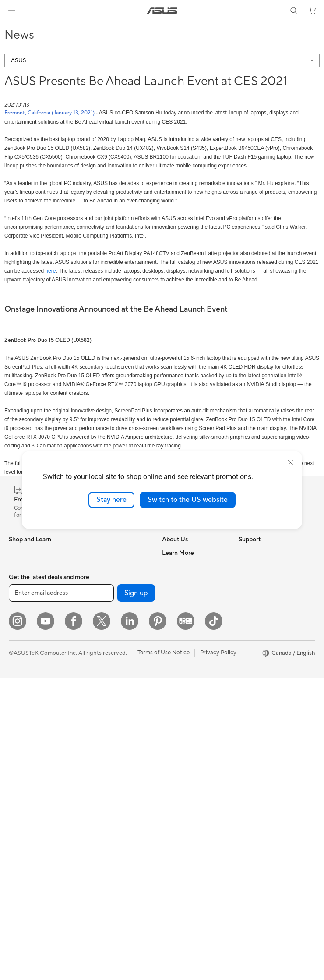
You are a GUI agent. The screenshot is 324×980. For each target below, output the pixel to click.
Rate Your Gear (258, 671)
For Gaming (24, 632)
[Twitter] (102, 923)
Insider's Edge (257, 645)
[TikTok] (214, 923)
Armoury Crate (258, 711)
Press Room (178, 618)
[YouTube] (46, 923)
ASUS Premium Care (189, 685)
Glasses (19, 764)
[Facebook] (74, 923)
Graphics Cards (29, 838)
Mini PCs (20, 738)
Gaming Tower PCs (33, 712)
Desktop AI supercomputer (104, 695)
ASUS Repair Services (190, 698)
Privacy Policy (218, 955)
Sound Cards (100, 553)
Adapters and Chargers (114, 791)
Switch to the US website (188, 500)
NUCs (17, 725)
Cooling (19, 824)
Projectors (22, 672)
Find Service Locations (191, 777)
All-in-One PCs (28, 685)
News (169, 605)
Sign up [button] (136, 895)
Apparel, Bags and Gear (114, 778)
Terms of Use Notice (164, 955)
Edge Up (250, 632)
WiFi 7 (92, 606)
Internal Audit (180, 579)
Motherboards (28, 798)
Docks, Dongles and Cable (109, 808)
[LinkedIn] (130, 923)
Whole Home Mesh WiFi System (115, 649)
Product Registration (189, 803)
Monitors (21, 659)
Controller (97, 824)
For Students (25, 619)
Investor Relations (185, 592)
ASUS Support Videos (191, 711)
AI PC (246, 579)
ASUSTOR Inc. (181, 645)
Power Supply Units (34, 851)
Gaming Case (26, 811)
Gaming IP (97, 838)
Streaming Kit (101, 765)
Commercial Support (189, 737)
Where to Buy (180, 632)
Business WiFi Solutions (114, 678)
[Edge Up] (186, 923)
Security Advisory (185, 842)
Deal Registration (185, 763)
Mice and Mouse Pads (112, 739)
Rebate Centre (181, 816)
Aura (245, 724)
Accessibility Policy (263, 685)
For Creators (25, 606)
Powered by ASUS (262, 658)
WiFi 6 (92, 619)
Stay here (111, 500)
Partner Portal (257, 593)
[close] (291, 463)
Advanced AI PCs (261, 698)
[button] (12, 11)
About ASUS (178, 553)
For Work (21, 593)
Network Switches (107, 665)
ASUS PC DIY (256, 606)
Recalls (171, 829)
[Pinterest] (158, 923)
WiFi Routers (100, 632)
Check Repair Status (189, 724)
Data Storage (101, 579)
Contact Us (177, 750)
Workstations (26, 751)
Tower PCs (23, 699)
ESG (244, 553)
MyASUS (174, 790)
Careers (172, 658)
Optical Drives (102, 566)
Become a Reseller (262, 619)
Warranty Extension (187, 856)
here (50, 271)
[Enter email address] (61, 895)
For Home (22, 580)
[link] (162, 11)
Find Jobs (174, 566)
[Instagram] (18, 923)
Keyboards (98, 725)
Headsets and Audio (110, 752)
